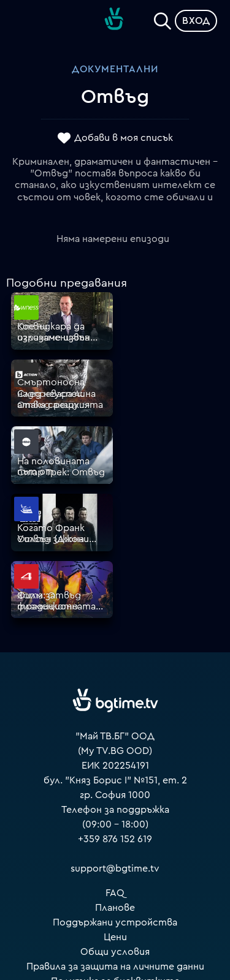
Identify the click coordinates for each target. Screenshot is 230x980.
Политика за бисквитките (115, 839)
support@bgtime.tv (115, 726)
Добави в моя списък (124, 138)
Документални (115, 69)
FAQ (115, 751)
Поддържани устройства (115, 780)
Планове (115, 766)
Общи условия (115, 810)
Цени (115, 795)
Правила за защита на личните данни (115, 824)
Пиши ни (115, 854)
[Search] (163, 18)
